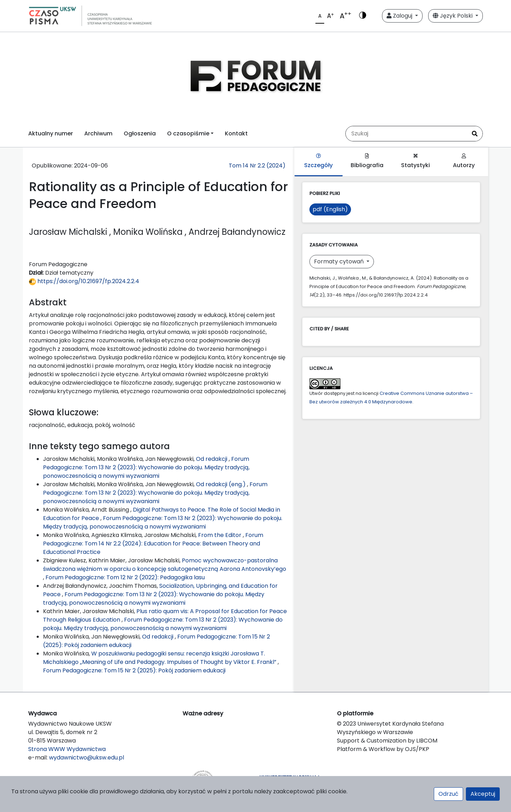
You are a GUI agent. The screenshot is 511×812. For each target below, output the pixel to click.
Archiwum (98, 133)
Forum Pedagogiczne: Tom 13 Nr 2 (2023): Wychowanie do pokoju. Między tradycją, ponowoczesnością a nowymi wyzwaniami (146, 467)
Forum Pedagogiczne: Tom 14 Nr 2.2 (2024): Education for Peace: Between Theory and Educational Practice (153, 544)
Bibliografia (367, 161)
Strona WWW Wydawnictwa (67, 749)
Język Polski (453, 16)
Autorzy (464, 161)
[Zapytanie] (406, 134)
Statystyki (415, 161)
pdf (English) (330, 209)
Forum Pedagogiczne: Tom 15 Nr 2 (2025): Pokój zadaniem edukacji (134, 670)
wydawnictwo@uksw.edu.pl (87, 758)
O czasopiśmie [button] (188, 133)
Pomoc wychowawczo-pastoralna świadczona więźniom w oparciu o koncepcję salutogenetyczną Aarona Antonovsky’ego (165, 565)
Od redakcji (212, 459)
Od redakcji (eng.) (221, 484)
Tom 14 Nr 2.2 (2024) (257, 166)
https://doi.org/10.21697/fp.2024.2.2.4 (84, 281)
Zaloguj (400, 16)
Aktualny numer (51, 133)
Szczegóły (318, 161)
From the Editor (220, 535)
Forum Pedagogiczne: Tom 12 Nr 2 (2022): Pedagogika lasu (125, 577)
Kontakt (236, 133)
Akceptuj (483, 794)
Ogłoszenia (140, 133)
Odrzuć (448, 794)
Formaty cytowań (340, 261)
